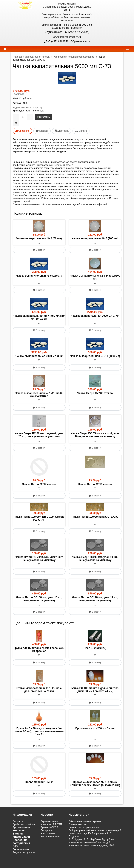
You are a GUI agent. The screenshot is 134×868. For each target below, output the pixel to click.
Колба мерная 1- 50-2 (39, 782)
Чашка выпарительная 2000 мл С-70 (95, 316)
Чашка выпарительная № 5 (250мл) (39, 276)
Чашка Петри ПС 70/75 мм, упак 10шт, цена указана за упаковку (39, 559)
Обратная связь (80, 41)
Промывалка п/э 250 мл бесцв (95, 729)
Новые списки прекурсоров (84, 831)
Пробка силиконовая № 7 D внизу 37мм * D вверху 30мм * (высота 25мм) (95, 784)
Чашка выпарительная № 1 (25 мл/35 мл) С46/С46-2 (39, 395)
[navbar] (127, 49)
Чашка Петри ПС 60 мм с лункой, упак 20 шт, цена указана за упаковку (39, 435)
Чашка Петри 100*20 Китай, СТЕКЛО (95, 517)
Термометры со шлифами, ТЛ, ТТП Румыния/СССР (51, 828)
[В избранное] (16, 123)
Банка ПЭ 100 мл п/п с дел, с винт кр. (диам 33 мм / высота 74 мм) (95, 690)
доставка (19, 94)
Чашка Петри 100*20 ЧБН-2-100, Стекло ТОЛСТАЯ (39, 518)
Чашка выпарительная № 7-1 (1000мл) (95, 356)
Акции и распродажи (24, 856)
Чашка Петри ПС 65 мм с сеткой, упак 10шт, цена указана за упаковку (95, 435)
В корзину (43, 117)
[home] (5, 49)
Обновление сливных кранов (85, 825)
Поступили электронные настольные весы (50, 837)
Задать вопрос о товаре (26, 108)
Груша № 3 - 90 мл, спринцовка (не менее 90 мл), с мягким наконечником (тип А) (39, 732)
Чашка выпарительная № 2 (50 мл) (39, 238)
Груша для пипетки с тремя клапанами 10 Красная (39, 650)
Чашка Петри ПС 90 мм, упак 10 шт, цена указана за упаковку (95, 559)
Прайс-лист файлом (24, 828)
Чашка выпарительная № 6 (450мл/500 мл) (95, 277)
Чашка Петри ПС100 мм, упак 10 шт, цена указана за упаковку (39, 599)
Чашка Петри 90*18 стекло (95, 484)
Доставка (18, 825)
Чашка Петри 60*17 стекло (39, 484)
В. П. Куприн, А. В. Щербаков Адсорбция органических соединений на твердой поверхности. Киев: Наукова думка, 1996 (91, 846)
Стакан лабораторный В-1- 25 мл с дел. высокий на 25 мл (39, 690)
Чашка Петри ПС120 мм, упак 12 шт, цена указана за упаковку (95, 599)
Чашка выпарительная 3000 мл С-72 (39, 356)
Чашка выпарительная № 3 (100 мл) (95, 238)
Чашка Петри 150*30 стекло (95, 393)
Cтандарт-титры (78, 828)
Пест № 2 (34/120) (95, 648)
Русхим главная (22, 831)
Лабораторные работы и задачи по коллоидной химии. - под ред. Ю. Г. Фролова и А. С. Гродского (95, 837)
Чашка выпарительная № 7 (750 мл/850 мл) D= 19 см (39, 317)
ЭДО (15, 850)
